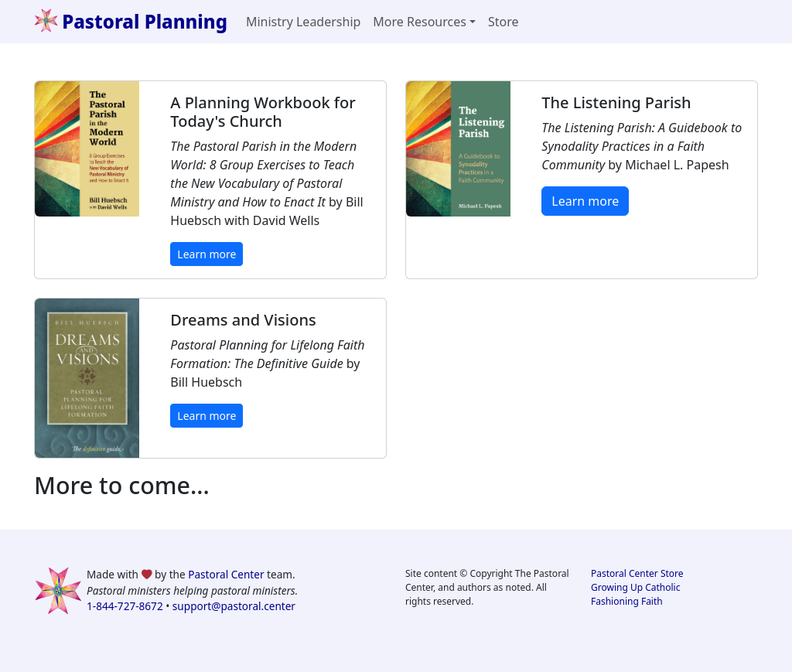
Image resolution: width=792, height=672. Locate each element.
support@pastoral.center (234, 606)
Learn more (207, 254)
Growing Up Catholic (635, 587)
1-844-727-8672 (125, 606)
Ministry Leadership (303, 22)
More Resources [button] (420, 22)
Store (504, 22)
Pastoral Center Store (637, 573)
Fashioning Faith (627, 601)
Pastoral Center (226, 574)
